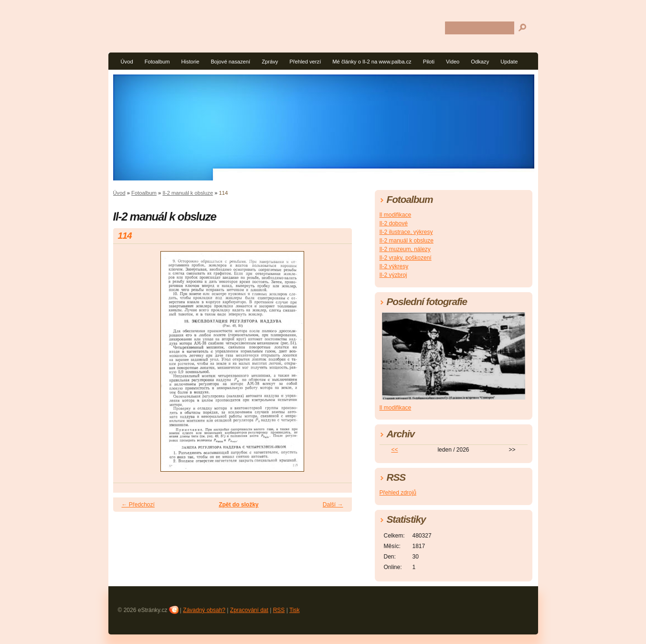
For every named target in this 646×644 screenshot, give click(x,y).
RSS (279, 610)
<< (394, 450)
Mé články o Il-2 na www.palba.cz (372, 62)
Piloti (429, 62)
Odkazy (480, 62)
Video (453, 62)
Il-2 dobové (394, 223)
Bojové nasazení (230, 62)
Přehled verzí (305, 62)
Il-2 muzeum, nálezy (405, 249)
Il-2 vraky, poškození (406, 258)
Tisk (295, 610)
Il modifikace (396, 215)
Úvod (127, 62)
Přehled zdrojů (398, 493)
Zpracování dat (249, 610)
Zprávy (270, 62)
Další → (333, 505)
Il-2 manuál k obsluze (188, 193)
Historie (190, 62)
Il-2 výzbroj (393, 275)
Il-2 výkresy (394, 266)
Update (509, 62)
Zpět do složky (238, 505)
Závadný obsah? (204, 610)
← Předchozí (138, 505)
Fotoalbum (157, 62)
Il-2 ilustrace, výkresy (406, 232)
